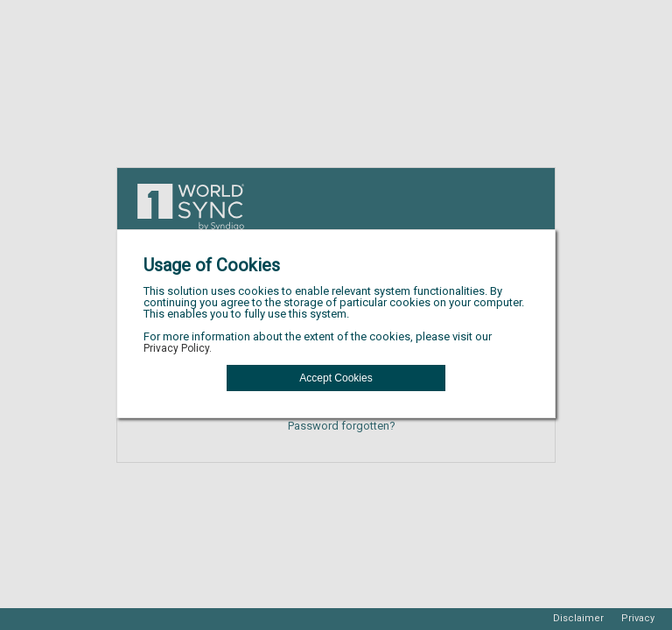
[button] (336, 378)
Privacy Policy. (178, 348)
